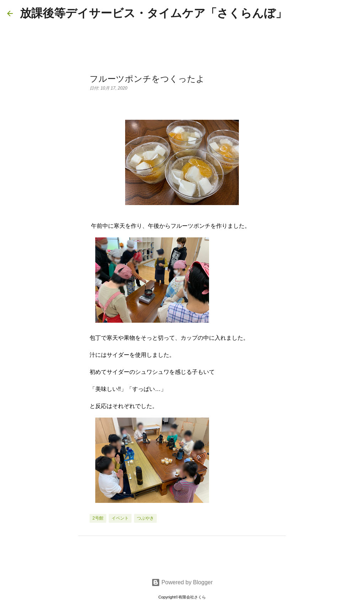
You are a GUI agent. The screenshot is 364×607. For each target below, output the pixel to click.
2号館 (98, 518)
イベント (120, 518)
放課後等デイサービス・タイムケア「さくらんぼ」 (153, 13)
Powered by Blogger (182, 582)
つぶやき (145, 518)
